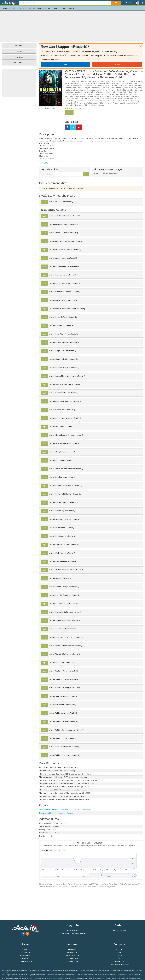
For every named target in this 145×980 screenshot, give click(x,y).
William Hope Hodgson (121, 103)
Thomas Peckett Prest (126, 98)
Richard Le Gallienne (83, 98)
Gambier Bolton (130, 88)
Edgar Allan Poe (111, 85)
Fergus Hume (137, 85)
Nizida (104, 96)
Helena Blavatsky (136, 90)
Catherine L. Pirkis (118, 83)
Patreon (117, 65)
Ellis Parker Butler (124, 85)
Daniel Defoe (89, 85)
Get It (69, 113)
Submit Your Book (120, 930)
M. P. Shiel (112, 94)
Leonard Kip (89, 94)
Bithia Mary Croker (78, 83)
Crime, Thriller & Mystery (49, 810)
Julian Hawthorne (76, 105)
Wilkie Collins (82, 103)
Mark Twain (69, 96)
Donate (71, 8)
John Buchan (107, 92)
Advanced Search (25, 961)
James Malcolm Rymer (93, 92)
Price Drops (19, 57)
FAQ (120, 958)
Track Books (9, 8)
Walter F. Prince (106, 101)
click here (121, 978)
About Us (120, 949)
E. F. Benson (99, 85)
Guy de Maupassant (91, 90)
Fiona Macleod (70, 88)
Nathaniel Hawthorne (93, 96)
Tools (64, 8)
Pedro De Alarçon (114, 96)
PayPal (65, 65)
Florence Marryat (83, 88)
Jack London (79, 92)
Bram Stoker (90, 83)
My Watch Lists (25, 8)
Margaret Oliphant (133, 94)
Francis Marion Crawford (100, 88)
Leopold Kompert (101, 94)
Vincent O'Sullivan (83, 101)
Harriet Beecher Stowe (120, 90)
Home (19, 46)
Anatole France (99, 81)
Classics (61, 813)
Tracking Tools (72, 961)
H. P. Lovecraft (105, 90)
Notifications (40, 8)
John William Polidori (121, 92)
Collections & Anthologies (81, 810)
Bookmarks (54, 8)
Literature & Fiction (47, 813)
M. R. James (121, 94)
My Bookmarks (72, 958)
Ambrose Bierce (87, 81)
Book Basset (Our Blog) (120, 964)
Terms (120, 955)
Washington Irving (132, 101)
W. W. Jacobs (95, 101)
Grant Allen (78, 90)
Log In (45, 202)
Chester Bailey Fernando (74, 85)
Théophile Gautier (98, 98)
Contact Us (120, 961)
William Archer (93, 103)
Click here (103, 52)
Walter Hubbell (119, 101)
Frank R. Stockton (117, 88)
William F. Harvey (105, 103)
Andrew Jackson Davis (114, 81)
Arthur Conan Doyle (130, 81)
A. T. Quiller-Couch (73, 81)
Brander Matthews (103, 83)
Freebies (19, 51)
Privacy (120, 952)
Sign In (127, 3)
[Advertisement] (72, 26)
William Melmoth (90, 105)
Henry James (69, 92)
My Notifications (72, 955)
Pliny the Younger (128, 96)
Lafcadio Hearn (78, 94)
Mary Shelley (79, 96)
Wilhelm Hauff (70, 103)
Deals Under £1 (19, 63)
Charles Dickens (131, 83)
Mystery (64, 810)
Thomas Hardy (111, 98)
